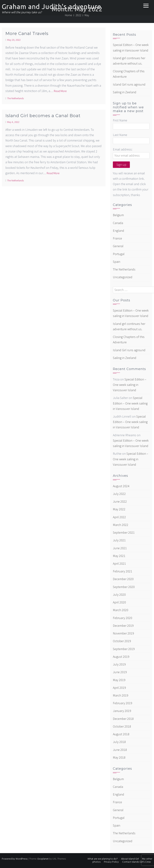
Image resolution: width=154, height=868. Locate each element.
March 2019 (121, 695)
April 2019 (119, 688)
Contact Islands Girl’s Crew (136, 862)
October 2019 (122, 641)
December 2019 (123, 626)
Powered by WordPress (15, 859)
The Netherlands (15, 98)
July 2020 (119, 595)
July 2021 (119, 540)
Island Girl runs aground (129, 84)
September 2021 (124, 532)
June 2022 (120, 501)
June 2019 (120, 672)
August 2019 (121, 657)
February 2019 (123, 703)
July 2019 (119, 664)
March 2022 (121, 525)
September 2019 (124, 649)
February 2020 (123, 618)
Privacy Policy (111, 862)
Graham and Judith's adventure (52, 7)
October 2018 (122, 726)
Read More (60, 91)
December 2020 (123, 579)
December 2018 (123, 719)
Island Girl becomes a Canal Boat (43, 116)
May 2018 (119, 757)
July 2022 (119, 494)
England (118, 231)
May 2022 (119, 509)
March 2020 (121, 610)
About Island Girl (130, 859)
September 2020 (124, 587)
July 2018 (119, 742)
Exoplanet (43, 859)
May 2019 (119, 680)
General (118, 246)
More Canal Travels (27, 33)
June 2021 (120, 548)
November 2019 (123, 633)
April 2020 (119, 602)
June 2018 (120, 750)
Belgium (118, 215)
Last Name (120, 135)
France (117, 238)
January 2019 (122, 711)
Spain (117, 262)
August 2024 (121, 486)
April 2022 (119, 517)
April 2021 (119, 564)
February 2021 (123, 571)
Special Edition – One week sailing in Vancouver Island (130, 385)
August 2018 (121, 734)
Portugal (119, 254)
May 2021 (119, 556)
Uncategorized (123, 277)
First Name (120, 120)
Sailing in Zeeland (125, 92)
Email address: (123, 149)
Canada (118, 223)
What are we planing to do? (103, 859)
